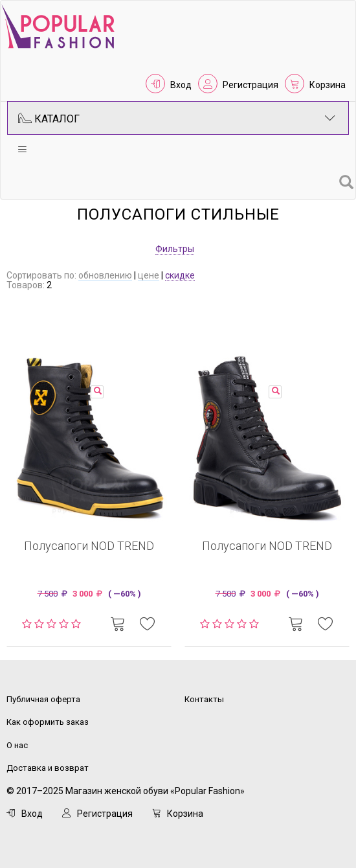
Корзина (328, 85)
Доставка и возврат (48, 768)
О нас (17, 745)
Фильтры (175, 249)
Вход (181, 85)
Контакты (204, 699)
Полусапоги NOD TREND (89, 546)
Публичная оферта (43, 699)
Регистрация (250, 85)
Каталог (177, 118)
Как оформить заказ (48, 722)
